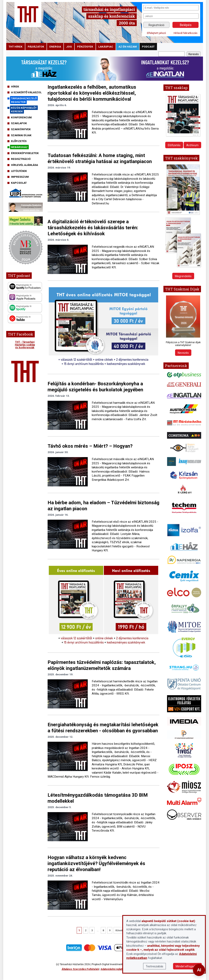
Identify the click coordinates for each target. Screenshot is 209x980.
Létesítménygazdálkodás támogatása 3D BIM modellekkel (98, 798)
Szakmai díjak (21, 135)
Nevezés (183, 353)
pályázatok (36, 47)
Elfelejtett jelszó (156, 33)
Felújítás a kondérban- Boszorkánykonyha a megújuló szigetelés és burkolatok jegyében (95, 387)
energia (55, 47)
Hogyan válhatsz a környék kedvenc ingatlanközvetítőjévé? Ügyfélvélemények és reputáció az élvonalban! (96, 863)
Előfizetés (19, 141)
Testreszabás (154, 966)
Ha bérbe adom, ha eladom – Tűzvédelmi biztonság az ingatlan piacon (103, 506)
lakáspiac (106, 47)
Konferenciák (21, 117)
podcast (148, 47)
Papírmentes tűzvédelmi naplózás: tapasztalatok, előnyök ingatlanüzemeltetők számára (102, 665)
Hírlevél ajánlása (24, 165)
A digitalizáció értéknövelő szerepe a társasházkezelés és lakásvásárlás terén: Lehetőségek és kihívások (93, 228)
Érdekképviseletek (25, 153)
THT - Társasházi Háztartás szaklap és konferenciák (25, 345)
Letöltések (19, 171)
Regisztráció (156, 25)
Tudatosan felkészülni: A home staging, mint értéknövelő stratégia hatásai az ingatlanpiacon (100, 158)
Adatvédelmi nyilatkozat (115, 969)
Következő (122, 930)
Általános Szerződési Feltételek (80, 969)
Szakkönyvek (21, 129)
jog (69, 47)
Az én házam (128, 47)
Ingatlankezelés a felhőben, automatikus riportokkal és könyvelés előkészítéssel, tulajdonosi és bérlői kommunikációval (92, 93)
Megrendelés (183, 276)
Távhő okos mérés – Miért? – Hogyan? (90, 446)
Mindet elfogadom (187, 966)
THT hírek (16, 47)
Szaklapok (19, 123)
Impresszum (20, 177)
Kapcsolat (19, 183)
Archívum (192, 145)
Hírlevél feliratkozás (186, 33)
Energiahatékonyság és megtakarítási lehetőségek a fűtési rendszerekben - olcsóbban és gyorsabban (103, 728)
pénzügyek (85, 47)
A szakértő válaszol (26, 92)
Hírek (15, 86)
